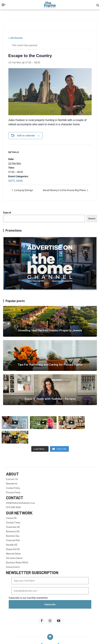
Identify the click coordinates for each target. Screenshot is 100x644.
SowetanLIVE (13, 512)
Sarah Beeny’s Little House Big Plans (65, 190)
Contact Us (12, 464)
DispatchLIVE (13, 535)
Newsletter (12, 469)
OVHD (19, 181)
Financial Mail (13, 526)
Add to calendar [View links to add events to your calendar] (26, 136)
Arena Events (13, 552)
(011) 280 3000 (13, 493)
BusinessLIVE (13, 517)
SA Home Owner (14, 543)
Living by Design (23, 190)
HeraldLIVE (12, 530)
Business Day (13, 521)
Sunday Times (13, 508)
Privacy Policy (13, 478)
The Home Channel (58, 637)
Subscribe (50, 590)
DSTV (12, 181)
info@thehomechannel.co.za (20, 488)
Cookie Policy (13, 473)
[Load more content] (40, 434)
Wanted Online (13, 539)
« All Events (16, 38)
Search (7, 213)
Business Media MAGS (17, 548)
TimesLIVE (11, 503)
